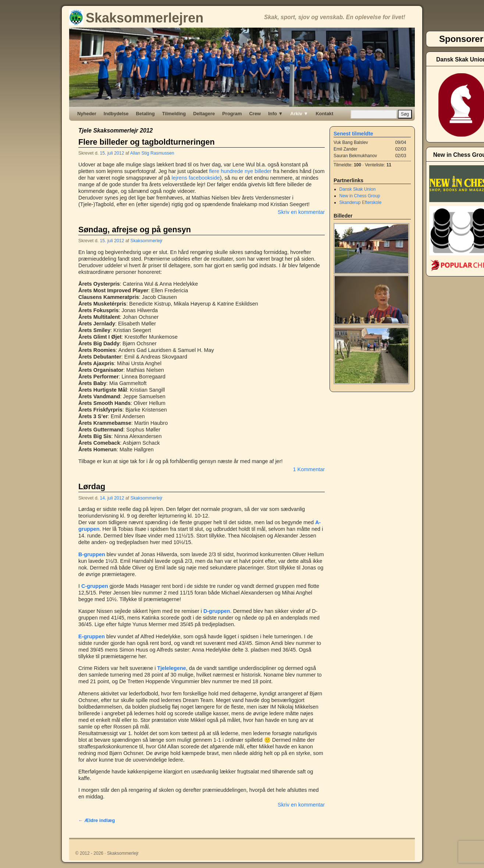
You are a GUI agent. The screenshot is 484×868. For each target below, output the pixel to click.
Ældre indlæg (97, 820)
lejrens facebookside (196, 178)
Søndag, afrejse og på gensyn (135, 230)
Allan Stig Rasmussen (152, 153)
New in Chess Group (360, 196)
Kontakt (324, 114)
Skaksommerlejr (147, 241)
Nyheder (87, 114)
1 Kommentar (309, 469)
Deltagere (204, 114)
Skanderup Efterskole (361, 202)
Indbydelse (116, 114)
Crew (255, 114)
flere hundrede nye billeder (240, 171)
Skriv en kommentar (301, 212)
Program (232, 114)
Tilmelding (174, 114)
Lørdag (92, 486)
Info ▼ (275, 114)
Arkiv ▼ (299, 114)
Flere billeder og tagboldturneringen (147, 142)
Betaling (145, 114)
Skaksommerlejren (136, 18)
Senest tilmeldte (353, 134)
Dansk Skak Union (358, 189)
